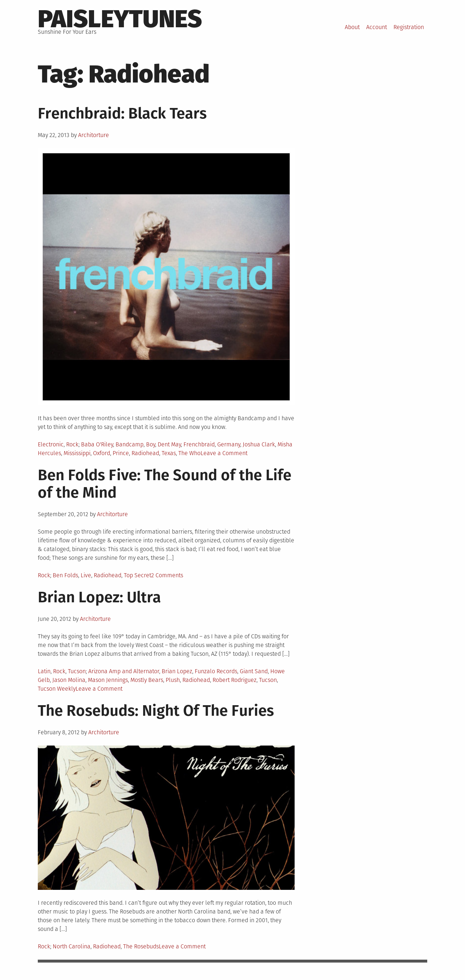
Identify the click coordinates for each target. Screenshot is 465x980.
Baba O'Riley (97, 444)
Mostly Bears (147, 680)
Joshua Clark (259, 444)
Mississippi (77, 453)
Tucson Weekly (57, 689)
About (352, 27)
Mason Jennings (108, 680)
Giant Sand (254, 671)
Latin (44, 671)
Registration (409, 27)
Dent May (169, 444)
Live (86, 575)
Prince (121, 453)
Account (377, 27)
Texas (169, 453)
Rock (72, 444)
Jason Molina (69, 680)
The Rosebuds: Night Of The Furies (156, 711)
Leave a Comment (224, 453)
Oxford (102, 453)
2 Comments (167, 575)
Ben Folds (65, 575)
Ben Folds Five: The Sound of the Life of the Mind (165, 484)
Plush (173, 680)
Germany (229, 444)
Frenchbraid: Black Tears (122, 113)
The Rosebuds (141, 946)
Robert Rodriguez (234, 680)
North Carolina (72, 946)
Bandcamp (130, 444)
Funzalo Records (216, 671)
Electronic (51, 444)
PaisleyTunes (120, 19)
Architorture (94, 135)
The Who (189, 453)
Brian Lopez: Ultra (99, 597)
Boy (151, 444)
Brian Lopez (177, 671)
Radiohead (145, 453)
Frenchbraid (199, 444)
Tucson (77, 671)
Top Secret (138, 575)
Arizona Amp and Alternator (124, 671)
